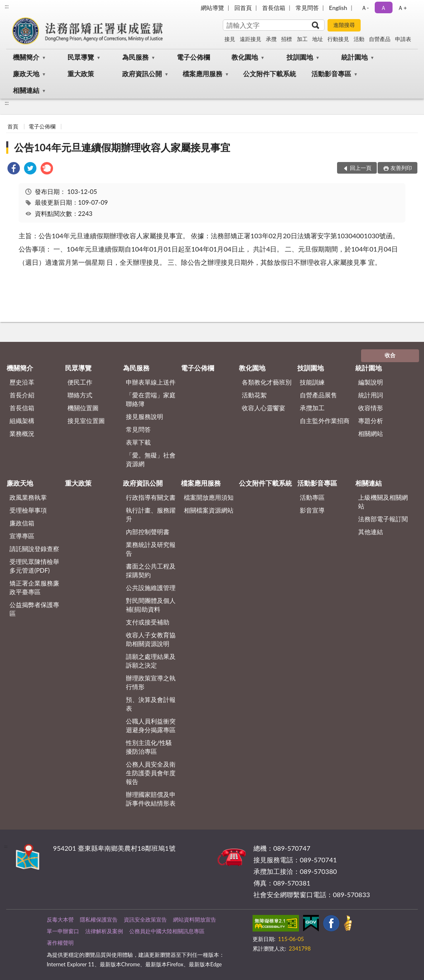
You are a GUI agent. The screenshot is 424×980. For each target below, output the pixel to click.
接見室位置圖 (86, 421)
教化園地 (245, 57)
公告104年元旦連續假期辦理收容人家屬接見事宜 (122, 147)
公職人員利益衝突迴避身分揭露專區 (151, 725)
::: (7, 6)
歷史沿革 (22, 382)
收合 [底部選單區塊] (390, 355)
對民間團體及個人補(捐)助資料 (151, 605)
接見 (230, 39)
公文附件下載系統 (270, 74)
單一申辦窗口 (63, 931)
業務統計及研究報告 (151, 549)
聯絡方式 (80, 395)
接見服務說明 (145, 416)
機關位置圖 (83, 408)
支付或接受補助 (148, 622)
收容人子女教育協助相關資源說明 (151, 639)
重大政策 (81, 74)
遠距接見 (251, 39)
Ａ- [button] (365, 8)
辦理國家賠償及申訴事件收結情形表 (151, 799)
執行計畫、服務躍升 (151, 514)
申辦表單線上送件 (151, 382)
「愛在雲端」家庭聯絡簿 (151, 399)
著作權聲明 (60, 943)
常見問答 (307, 8)
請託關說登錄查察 (34, 549)
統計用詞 (371, 395)
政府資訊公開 (142, 74)
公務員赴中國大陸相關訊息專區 (167, 931)
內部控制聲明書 (148, 532)
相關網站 (371, 433)
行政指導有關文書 (151, 497)
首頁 (13, 126)
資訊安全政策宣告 (145, 920)
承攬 (271, 39)
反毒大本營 (60, 920)
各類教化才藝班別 (267, 382)
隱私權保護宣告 (99, 920)
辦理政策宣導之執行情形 (151, 682)
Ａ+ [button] (402, 8)
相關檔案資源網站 (209, 510)
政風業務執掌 (28, 497)
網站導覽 (212, 8)
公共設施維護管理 (151, 588)
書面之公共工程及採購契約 (151, 570)
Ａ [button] (383, 8)
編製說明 (371, 382)
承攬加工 (312, 408)
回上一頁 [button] (361, 168)
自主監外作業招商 (325, 421)
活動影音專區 (331, 74)
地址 (318, 39)
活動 (359, 39)
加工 (302, 39)
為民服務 (135, 57)
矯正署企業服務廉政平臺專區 (34, 587)
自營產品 (380, 39)
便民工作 (80, 382)
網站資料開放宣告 (195, 920)
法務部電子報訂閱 (383, 519)
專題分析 (371, 421)
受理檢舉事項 (28, 510)
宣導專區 (22, 536)
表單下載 (138, 442)
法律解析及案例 (104, 931)
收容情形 (371, 408)
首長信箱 (274, 8)
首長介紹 (22, 395)
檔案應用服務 (202, 74)
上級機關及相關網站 (383, 502)
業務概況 (22, 433)
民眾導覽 (81, 57)
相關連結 (26, 90)
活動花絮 (254, 395)
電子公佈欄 (193, 57)
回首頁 (243, 8)
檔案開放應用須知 (209, 497)
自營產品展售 (318, 395)
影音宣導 (312, 510)
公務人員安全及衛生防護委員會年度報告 (151, 773)
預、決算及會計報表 (151, 704)
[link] (14, 169)
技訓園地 (300, 57)
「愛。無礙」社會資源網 (151, 459)
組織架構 (22, 421)
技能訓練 (312, 382)
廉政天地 (26, 74)
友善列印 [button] (401, 168)
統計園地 (354, 57)
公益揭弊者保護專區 (34, 609)
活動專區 (312, 497)
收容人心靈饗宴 (264, 408)
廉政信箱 (22, 523)
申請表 (403, 39)
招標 (287, 39)
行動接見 (338, 39)
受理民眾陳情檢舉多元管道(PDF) (34, 566)
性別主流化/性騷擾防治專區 (149, 747)
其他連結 (371, 532)
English (338, 8)
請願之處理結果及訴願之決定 (151, 661)
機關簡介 (26, 57)
